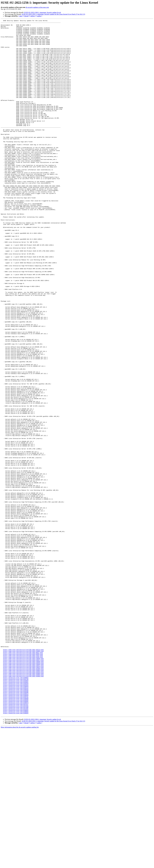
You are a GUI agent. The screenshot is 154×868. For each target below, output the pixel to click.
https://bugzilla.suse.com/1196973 (16, 839)
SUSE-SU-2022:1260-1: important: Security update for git (42, 12)
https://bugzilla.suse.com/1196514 (16, 829)
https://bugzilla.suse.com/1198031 (16, 848)
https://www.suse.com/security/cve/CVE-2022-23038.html (23, 790)
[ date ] (21, 16)
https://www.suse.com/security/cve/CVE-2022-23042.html (23, 797)
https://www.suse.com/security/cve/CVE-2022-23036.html (23, 786)
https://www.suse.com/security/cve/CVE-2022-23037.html (23, 788)
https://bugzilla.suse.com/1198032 (16, 850)
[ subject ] (33, 16)
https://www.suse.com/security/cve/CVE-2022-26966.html (23, 800)
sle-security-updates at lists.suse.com (37, 7)
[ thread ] (26, 16)
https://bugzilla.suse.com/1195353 (16, 818)
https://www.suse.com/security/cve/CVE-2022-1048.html (23, 785)
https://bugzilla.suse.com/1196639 (16, 831)
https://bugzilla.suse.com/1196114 (16, 822)
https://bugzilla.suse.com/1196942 (16, 838)
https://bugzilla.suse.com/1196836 (16, 836)
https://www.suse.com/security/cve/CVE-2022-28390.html (23, 808)
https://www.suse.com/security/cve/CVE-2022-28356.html (23, 802)
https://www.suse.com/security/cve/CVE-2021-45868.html (23, 777)
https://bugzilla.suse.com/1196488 (16, 827)
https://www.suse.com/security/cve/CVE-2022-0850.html (23, 781)
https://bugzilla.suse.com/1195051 (16, 815)
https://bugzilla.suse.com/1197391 (16, 847)
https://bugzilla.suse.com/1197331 (16, 843)
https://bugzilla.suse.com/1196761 (16, 832)
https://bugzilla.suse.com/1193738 (16, 811)
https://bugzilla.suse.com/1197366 (16, 845)
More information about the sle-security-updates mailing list (20, 866)
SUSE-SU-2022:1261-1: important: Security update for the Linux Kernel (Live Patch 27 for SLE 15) (53, 14)
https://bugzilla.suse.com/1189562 (16, 809)
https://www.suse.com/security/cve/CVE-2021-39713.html (23, 776)
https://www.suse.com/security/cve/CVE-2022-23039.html (23, 792)
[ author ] (39, 16)
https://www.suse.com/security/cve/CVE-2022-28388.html (23, 804)
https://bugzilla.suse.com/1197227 (16, 841)
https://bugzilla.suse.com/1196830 (16, 834)
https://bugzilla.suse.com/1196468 (16, 825)
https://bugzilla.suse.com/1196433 (16, 824)
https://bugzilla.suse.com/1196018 (16, 820)
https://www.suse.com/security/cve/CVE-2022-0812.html (23, 779)
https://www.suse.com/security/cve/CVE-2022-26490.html (23, 799)
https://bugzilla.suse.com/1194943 (16, 813)
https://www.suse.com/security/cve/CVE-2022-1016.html (23, 783)
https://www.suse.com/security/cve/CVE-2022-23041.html (23, 795)
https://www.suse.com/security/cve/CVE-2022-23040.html (23, 793)
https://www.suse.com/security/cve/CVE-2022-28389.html (23, 806)
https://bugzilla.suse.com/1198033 (16, 852)
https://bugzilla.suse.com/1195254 (16, 816)
